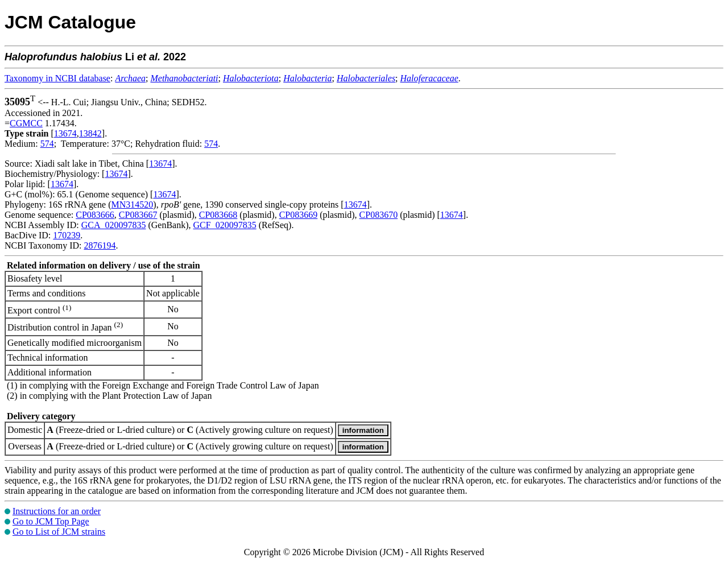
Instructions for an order (57, 511)
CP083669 (299, 215)
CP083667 (138, 215)
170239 (67, 235)
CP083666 (95, 215)
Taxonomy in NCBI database (57, 78)
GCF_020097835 (225, 225)
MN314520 (133, 204)
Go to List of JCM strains (59, 532)
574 (47, 144)
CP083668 (218, 215)
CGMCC (26, 123)
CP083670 (379, 215)
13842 (90, 133)
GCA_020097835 (114, 225)
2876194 (100, 245)
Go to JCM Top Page (51, 521)
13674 (65, 133)
